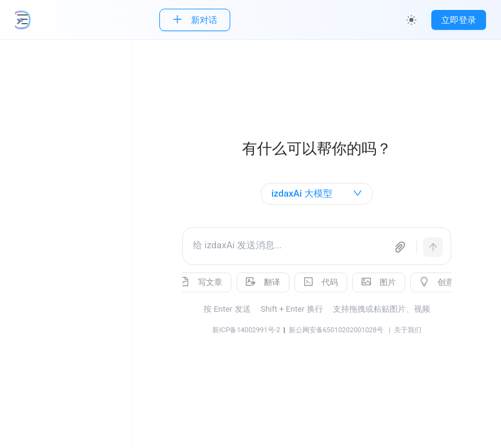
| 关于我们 (411, 330)
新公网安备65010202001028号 (344, 330)
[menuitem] (72, 106)
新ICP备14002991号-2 (255, 330)
